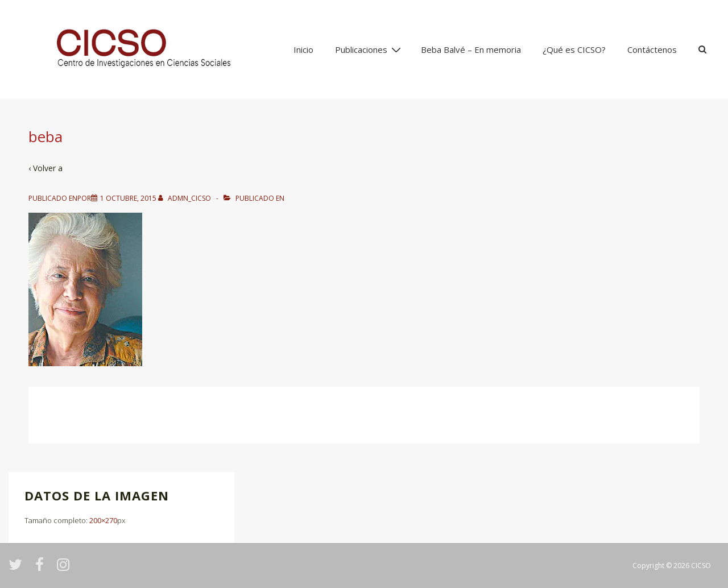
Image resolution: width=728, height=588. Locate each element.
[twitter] (18, 568)
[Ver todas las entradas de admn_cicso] (185, 198)
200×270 (103, 520)
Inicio (303, 49)
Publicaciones (369, 49)
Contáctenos (652, 49)
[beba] (128, 198)
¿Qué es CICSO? (574, 49)
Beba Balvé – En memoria (471, 49)
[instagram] (65, 568)
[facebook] (42, 568)
